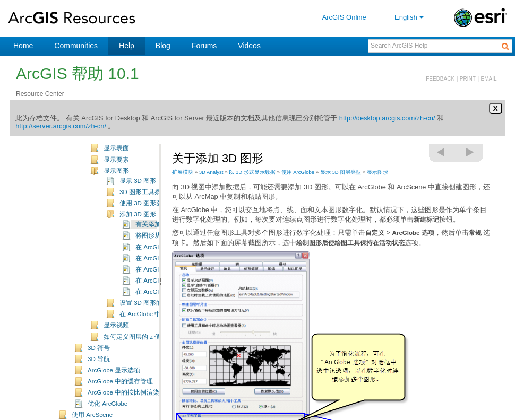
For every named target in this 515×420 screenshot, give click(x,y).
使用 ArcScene (92, 415)
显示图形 (116, 171)
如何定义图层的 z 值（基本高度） (151, 337)
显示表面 (116, 148)
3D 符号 (99, 348)
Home (23, 46)
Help (127, 46)
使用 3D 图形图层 (144, 203)
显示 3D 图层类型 (341, 172)
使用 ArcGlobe (298, 172)
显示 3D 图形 (138, 181)
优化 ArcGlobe (108, 404)
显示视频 (116, 325)
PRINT (468, 79)
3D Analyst (211, 172)
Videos (249, 46)
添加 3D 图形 (138, 214)
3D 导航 (99, 359)
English (410, 17)
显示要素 (116, 160)
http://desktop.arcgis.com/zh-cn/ (387, 118)
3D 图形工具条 (140, 192)
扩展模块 (183, 172)
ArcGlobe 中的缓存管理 (120, 381)
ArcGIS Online (344, 17)
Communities (76, 46)
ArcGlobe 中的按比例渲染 (123, 392)
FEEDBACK (440, 79)
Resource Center (40, 94)
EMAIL (489, 79)
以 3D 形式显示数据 (252, 172)
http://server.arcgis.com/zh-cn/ (61, 126)
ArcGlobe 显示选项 (114, 370)
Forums (204, 46)
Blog (163, 46)
